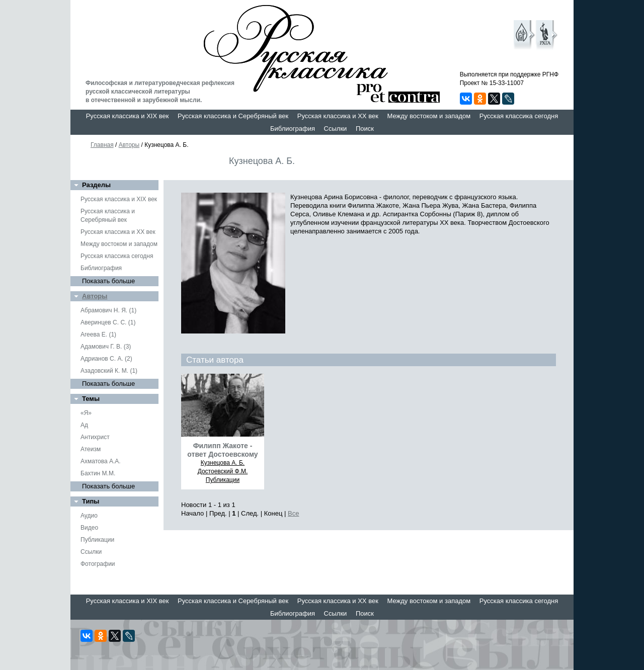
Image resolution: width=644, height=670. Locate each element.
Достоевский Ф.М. (223, 471)
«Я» (86, 413)
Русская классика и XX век (338, 116)
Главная (102, 145)
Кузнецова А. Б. (223, 463)
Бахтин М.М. (98, 473)
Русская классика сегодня (519, 116)
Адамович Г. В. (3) (106, 347)
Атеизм (91, 449)
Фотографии (98, 564)
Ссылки (336, 129)
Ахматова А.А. (101, 461)
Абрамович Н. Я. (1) (108, 310)
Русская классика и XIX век (128, 116)
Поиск (365, 129)
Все (293, 513)
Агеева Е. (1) (98, 334)
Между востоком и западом (429, 116)
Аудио (89, 516)
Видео (89, 528)
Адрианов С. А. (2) (106, 359)
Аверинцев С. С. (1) (108, 322)
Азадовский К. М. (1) (109, 371)
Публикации (97, 540)
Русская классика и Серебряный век (233, 116)
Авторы (129, 145)
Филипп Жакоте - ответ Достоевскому (222, 450)
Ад (84, 425)
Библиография (293, 129)
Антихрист (95, 437)
